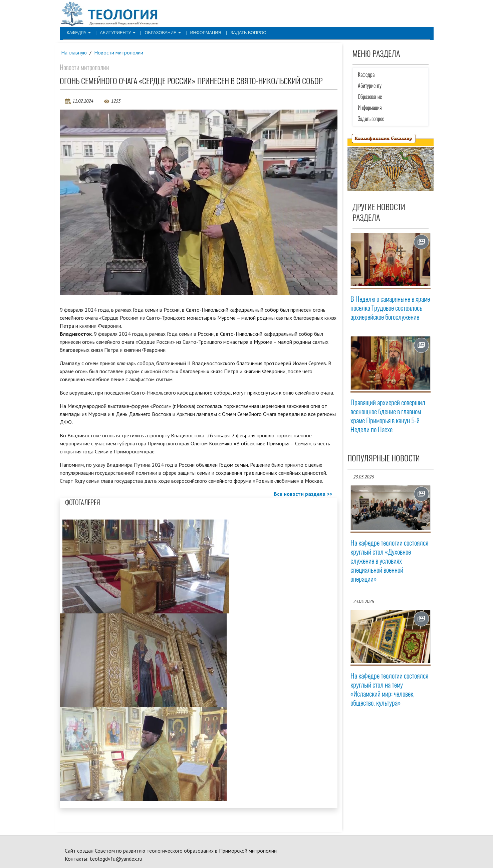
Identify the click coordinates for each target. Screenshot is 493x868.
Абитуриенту (115, 32)
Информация (198, 32)
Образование (157, 32)
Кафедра (78, 32)
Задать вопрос (238, 32)
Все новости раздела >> (303, 494)
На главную (74, 52)
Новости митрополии (119, 52)
